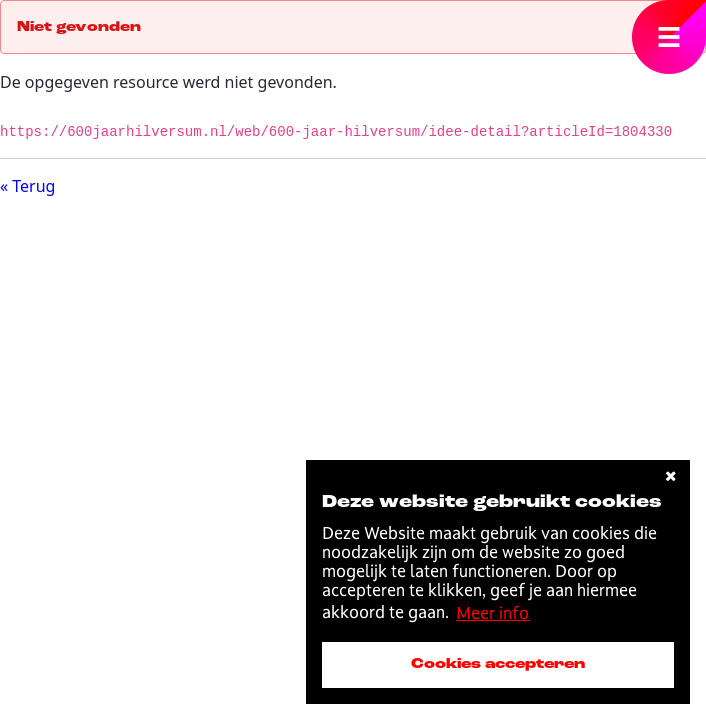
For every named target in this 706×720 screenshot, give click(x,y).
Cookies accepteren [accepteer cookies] (498, 664)
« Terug (27, 186)
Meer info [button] (492, 613)
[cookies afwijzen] (671, 476)
